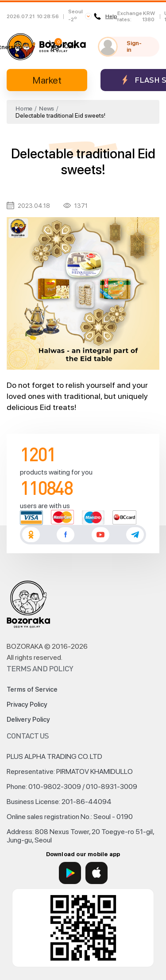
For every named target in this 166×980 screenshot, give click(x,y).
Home (24, 108)
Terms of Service (32, 689)
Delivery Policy (28, 720)
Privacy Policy (27, 704)
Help (106, 16)
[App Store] (97, 873)
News (46, 108)
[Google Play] (70, 873)
